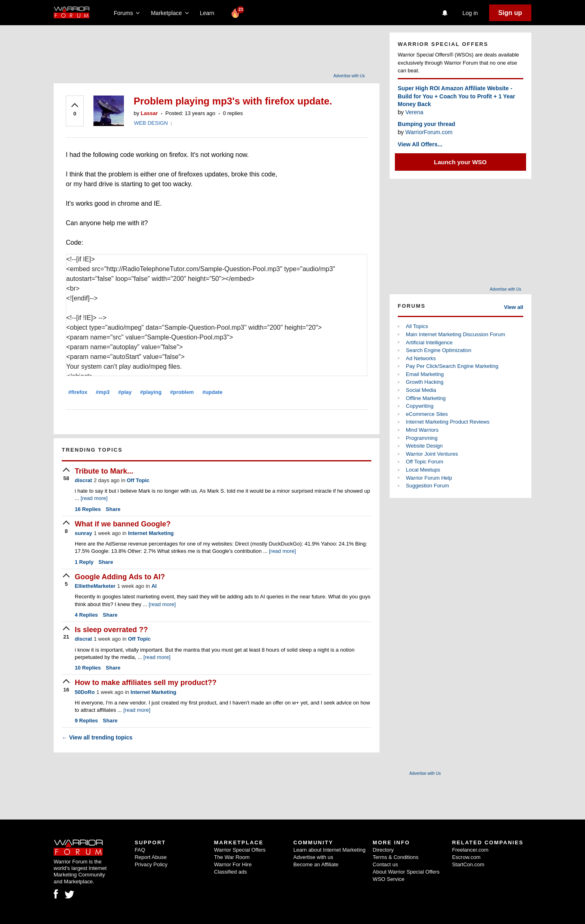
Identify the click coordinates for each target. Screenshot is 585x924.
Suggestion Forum (427, 486)
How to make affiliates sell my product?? (146, 683)
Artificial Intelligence (429, 342)
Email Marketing (425, 374)
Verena (414, 112)
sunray (83, 533)
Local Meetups (423, 470)
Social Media (421, 390)
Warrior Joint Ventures (432, 454)
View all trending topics (97, 737)
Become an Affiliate (316, 864)
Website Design (424, 446)
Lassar (149, 113)
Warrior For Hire (233, 864)
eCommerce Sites (427, 414)
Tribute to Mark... (104, 471)
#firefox (78, 392)
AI (154, 586)
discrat (83, 480)
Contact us (385, 864)
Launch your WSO (460, 162)
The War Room (232, 857)
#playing (151, 392)
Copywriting (420, 406)
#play (125, 392)
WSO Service (388, 879)
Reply (84, 562)
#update (212, 392)
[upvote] (75, 110)
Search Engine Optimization (439, 350)
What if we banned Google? (123, 524)
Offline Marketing (426, 398)
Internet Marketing (151, 533)
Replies (88, 509)
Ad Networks (421, 358)
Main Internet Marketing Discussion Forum (455, 334)
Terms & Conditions (395, 857)
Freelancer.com (470, 850)
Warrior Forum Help (429, 478)
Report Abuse (151, 857)
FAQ (140, 850)
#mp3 (103, 392)
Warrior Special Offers (240, 850)
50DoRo (85, 692)
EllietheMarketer (95, 586)
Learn (209, 13)
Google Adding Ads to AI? (120, 577)
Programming (422, 438)
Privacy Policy (151, 864)
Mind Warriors (422, 430)
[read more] (94, 498)
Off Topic (138, 480)
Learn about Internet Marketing (329, 850)
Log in (470, 13)
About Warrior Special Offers (406, 872)
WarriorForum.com (429, 132)
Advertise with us (313, 857)
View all (514, 307)
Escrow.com (466, 857)
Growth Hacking (425, 382)
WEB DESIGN (151, 123)
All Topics (417, 326)
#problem (182, 392)
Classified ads (231, 872)
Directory (383, 850)
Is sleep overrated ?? (111, 630)
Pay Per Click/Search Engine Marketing (452, 366)
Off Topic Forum (425, 462)
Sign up (510, 13)
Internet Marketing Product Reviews (448, 422)
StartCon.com (468, 864)
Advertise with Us (349, 76)
